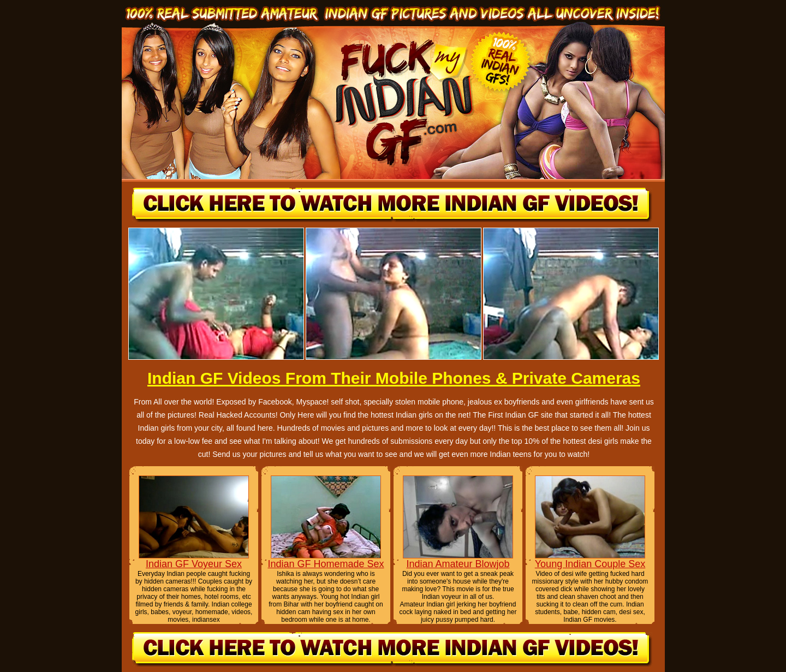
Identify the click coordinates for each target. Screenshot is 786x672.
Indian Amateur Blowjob (458, 564)
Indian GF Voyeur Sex (194, 564)
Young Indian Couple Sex (590, 564)
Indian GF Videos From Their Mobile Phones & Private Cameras (394, 378)
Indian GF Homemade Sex (326, 564)
